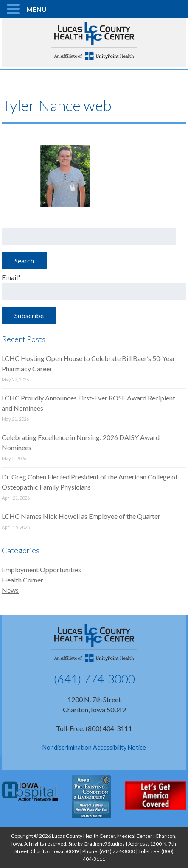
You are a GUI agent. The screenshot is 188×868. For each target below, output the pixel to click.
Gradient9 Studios (104, 844)
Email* (94, 286)
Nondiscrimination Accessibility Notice (94, 747)
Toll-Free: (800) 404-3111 (94, 728)
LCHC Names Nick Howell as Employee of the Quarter (81, 516)
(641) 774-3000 (94, 679)
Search (24, 261)
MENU (36, 9)
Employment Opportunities (41, 570)
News (10, 590)
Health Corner (22, 580)
